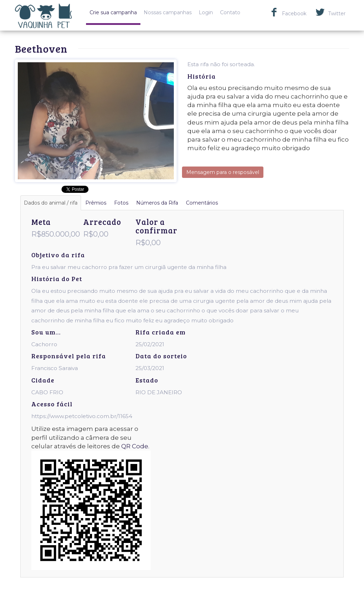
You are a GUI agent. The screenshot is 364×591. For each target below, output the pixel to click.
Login (206, 12)
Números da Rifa (157, 203)
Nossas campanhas (168, 12)
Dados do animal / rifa (51, 203)
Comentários (202, 203)
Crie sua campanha (113, 12)
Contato (230, 12)
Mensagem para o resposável (223, 172)
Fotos (121, 203)
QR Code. (135, 446)
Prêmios (96, 203)
